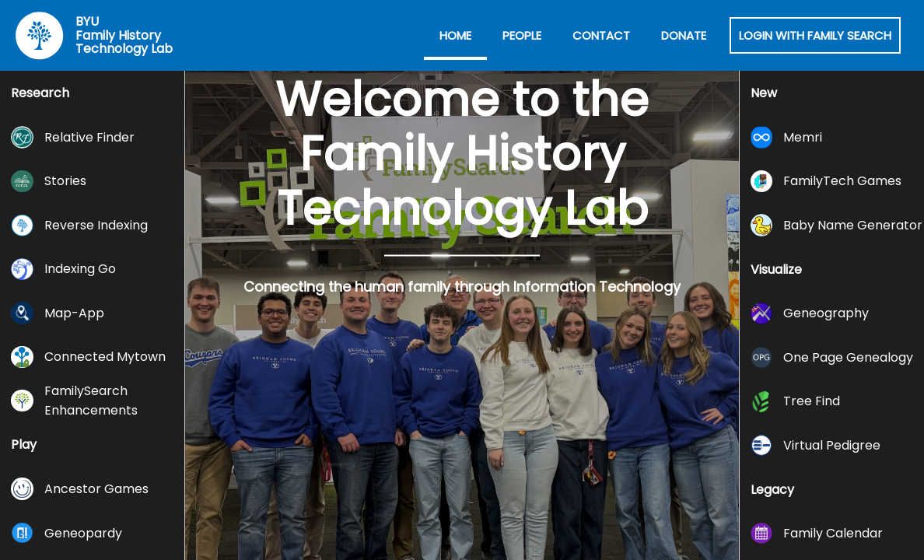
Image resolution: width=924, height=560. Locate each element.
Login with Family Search (815, 35)
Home (455, 35)
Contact (601, 35)
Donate (684, 35)
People (522, 35)
